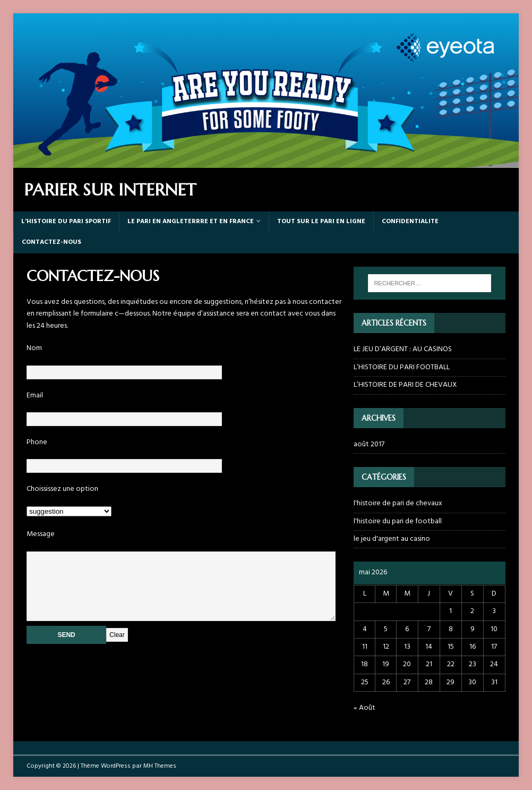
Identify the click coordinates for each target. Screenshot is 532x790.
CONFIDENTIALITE (410, 222)
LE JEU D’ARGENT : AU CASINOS (403, 349)
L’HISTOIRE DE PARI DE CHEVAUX (405, 385)
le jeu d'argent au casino (392, 539)
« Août (364, 708)
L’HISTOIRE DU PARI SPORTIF (66, 222)
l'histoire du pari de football (398, 521)
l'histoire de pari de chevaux (398, 504)
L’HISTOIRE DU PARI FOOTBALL (402, 367)
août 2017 (369, 445)
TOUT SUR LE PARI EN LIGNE (321, 222)
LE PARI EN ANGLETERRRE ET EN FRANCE (191, 222)
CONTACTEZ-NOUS (52, 242)
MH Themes (160, 766)
